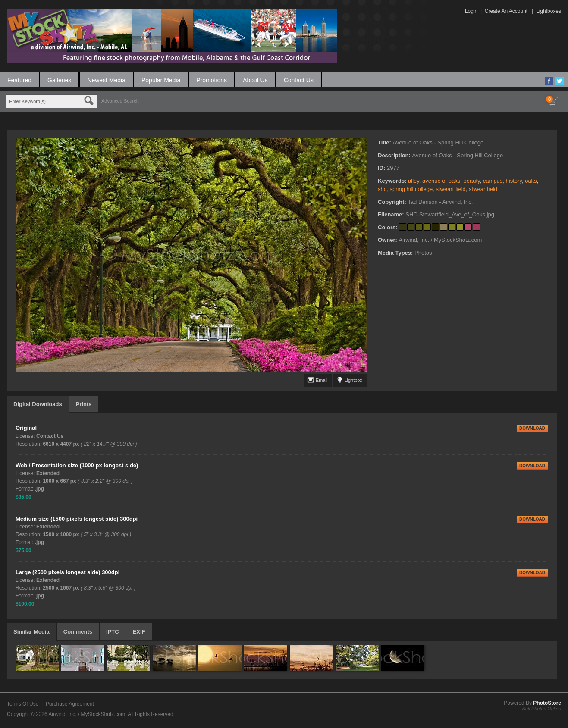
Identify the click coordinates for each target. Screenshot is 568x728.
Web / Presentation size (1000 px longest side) (77, 465)
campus (493, 181)
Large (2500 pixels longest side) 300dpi (67, 572)
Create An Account (506, 11)
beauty (472, 181)
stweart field (450, 189)
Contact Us (299, 80)
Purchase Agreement (70, 704)
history (514, 181)
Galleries (59, 80)
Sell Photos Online (542, 709)
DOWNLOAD (532, 428)
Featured (19, 80)
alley (414, 181)
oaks (531, 181)
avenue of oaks (441, 181)
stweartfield (483, 189)
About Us (255, 80)
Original (26, 428)
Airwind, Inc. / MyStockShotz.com (87, 714)
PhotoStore (547, 703)
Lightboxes (549, 11)
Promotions (212, 80)
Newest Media (106, 80)
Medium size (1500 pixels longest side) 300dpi (77, 519)
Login (471, 11)
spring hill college (411, 189)
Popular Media (161, 80)
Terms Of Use (23, 704)
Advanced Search (120, 101)
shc (382, 189)
